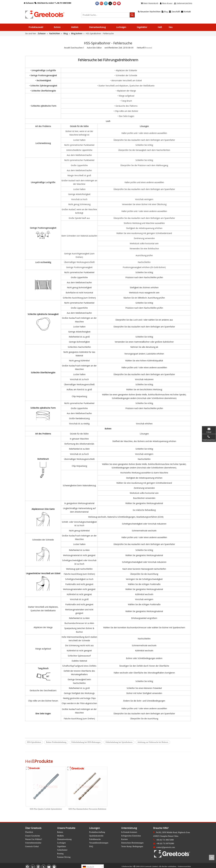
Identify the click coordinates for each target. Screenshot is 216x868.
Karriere (125, 839)
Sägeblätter (62, 846)
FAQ (91, 846)
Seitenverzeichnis (184, 866)
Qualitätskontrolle (96, 836)
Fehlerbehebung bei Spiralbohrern (119, 742)
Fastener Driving (64, 857)
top (212, 857)
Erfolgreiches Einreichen (131, 836)
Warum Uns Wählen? (34, 839)
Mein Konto (167, 3)
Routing (60, 854)
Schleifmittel (62, 850)
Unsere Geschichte (33, 836)
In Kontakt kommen (129, 832)
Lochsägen (61, 843)
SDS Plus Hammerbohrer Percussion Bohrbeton (87, 809)
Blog (165, 12)
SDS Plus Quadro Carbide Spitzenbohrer (46, 809)
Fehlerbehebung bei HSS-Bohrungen (86, 742)
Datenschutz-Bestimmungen (132, 843)
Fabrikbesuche (95, 839)
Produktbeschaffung (97, 832)
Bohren (60, 832)
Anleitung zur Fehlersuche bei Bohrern (153, 742)
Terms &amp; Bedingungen (132, 846)
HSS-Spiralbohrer (34, 742)
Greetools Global (32, 846)
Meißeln (60, 836)
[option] (46, 789)
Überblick (29, 832)
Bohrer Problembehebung (56, 742)
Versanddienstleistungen (99, 843)
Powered (149, 48)
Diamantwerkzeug (64, 839)
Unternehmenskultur (33, 843)
